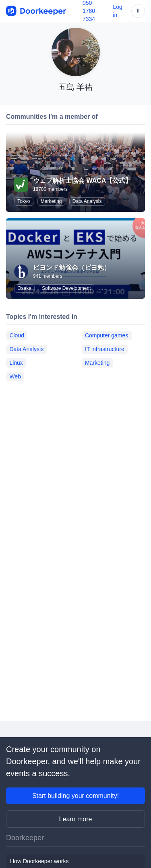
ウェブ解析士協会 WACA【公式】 (82, 181)
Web (15, 376)
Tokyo (24, 201)
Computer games (107, 335)
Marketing (51, 201)
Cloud (17, 335)
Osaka (24, 288)
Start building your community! (75, 796)
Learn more (76, 819)
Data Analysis (87, 201)
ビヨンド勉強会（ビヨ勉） (72, 268)
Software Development (66, 288)
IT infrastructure (105, 349)
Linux (16, 363)
